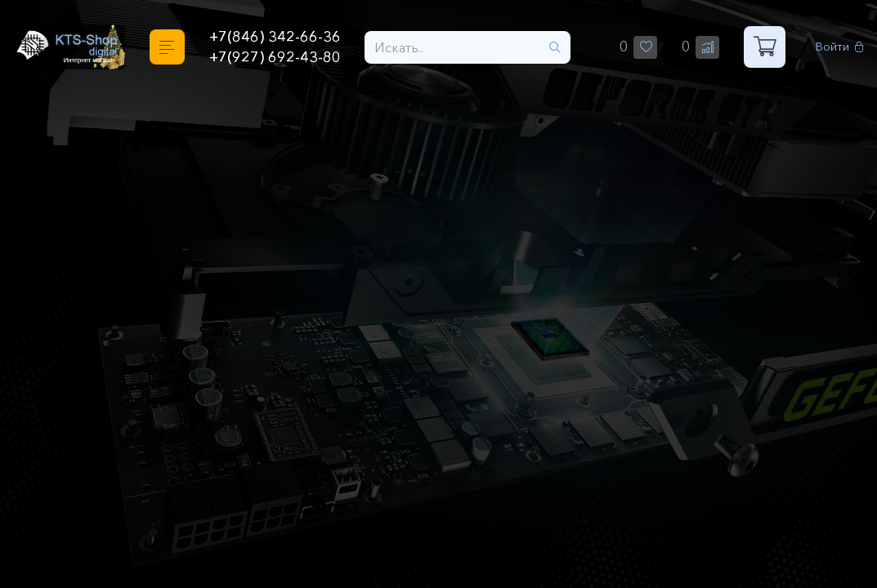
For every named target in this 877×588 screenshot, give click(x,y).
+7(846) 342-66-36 (275, 37)
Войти (840, 47)
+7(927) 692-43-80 (275, 57)
